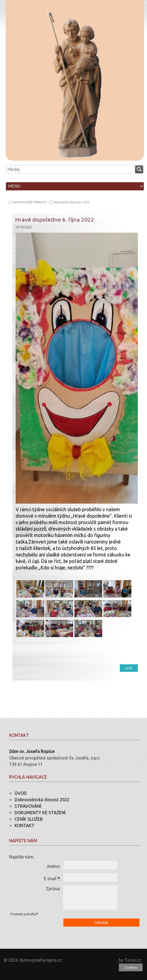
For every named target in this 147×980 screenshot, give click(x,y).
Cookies (131, 967)
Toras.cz (133, 960)
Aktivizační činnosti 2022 (72, 202)
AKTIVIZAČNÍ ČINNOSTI (30, 202)
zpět (129, 668)
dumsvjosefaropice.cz (40, 960)
